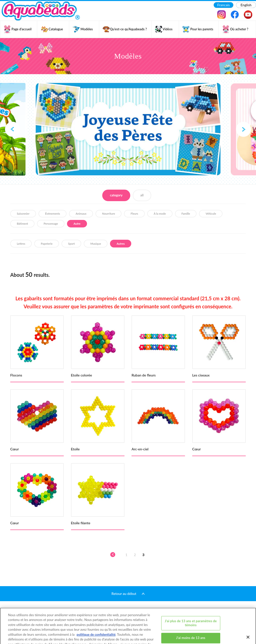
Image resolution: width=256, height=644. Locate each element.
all (142, 195)
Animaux (81, 214)
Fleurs (134, 214)
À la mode (160, 214)
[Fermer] (248, 619)
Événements (52, 214)
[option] (128, 129)
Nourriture (108, 214)
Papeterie (47, 244)
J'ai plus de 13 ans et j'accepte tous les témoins (191, 634)
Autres (120, 244)
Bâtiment (22, 224)
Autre (77, 224)
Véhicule (211, 214)
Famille (186, 214)
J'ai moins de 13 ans (191, 619)
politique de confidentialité (96, 616)
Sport (72, 244)
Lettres (21, 244)
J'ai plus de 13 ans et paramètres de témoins (191, 605)
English (246, 5)
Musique (96, 244)
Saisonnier (23, 214)
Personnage (51, 224)
